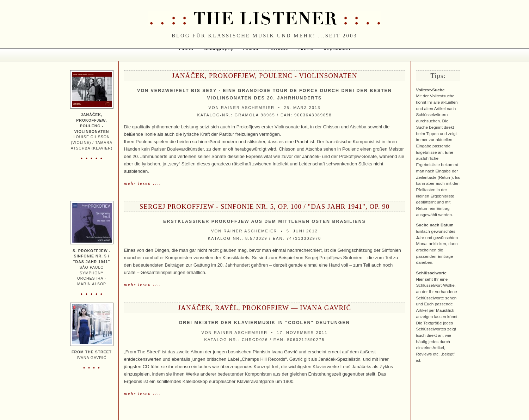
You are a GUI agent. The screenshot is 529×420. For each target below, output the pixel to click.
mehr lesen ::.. (143, 183)
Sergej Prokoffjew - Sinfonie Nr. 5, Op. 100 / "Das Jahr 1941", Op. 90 (265, 206)
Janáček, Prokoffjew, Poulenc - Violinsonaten (265, 76)
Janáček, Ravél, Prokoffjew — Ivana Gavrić (264, 308)
